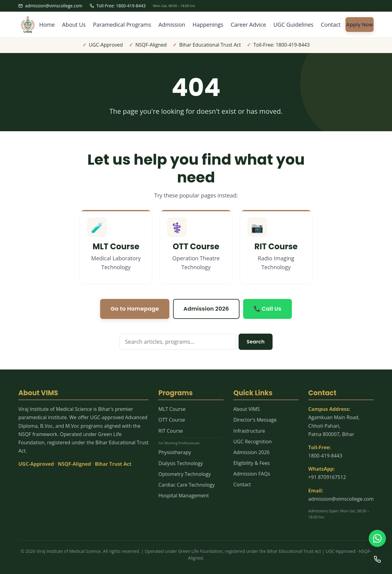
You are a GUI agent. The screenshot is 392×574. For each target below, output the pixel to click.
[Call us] (377, 559)
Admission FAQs (252, 474)
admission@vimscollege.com (50, 6)
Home (47, 25)
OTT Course (172, 420)
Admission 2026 (206, 309)
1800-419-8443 (325, 456)
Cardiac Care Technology (187, 485)
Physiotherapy (175, 452)
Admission (172, 25)
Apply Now (360, 25)
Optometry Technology (185, 474)
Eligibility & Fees (252, 463)
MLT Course (172, 409)
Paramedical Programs (122, 25)
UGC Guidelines (294, 25)
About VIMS (247, 409)
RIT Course (171, 431)
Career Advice (248, 25)
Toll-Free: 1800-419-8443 (118, 6)
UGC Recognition (253, 442)
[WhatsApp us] (377, 538)
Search (256, 342)
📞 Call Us (268, 309)
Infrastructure (249, 431)
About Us (74, 25)
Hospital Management (184, 496)
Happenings (208, 25)
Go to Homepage (135, 309)
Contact (331, 25)
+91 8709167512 (327, 477)
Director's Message (255, 420)
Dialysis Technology (181, 463)
